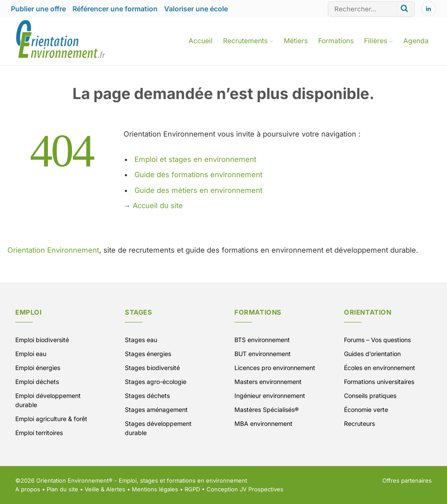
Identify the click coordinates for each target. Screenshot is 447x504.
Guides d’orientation (372, 354)
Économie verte (366, 410)
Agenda (416, 41)
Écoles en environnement (380, 368)
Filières (376, 41)
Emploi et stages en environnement (195, 159)
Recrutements (245, 41)
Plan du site (62, 489)
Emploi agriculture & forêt (51, 419)
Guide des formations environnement (198, 175)
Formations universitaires (379, 382)
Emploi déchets (37, 382)
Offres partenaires (407, 480)
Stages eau (141, 340)
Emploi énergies (38, 368)
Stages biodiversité (152, 368)
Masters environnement (268, 382)
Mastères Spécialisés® (266, 410)
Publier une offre (38, 9)
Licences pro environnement (275, 368)
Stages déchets (147, 396)
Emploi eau (31, 354)
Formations (336, 41)
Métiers (296, 41)
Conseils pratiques (370, 396)
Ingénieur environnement (270, 396)
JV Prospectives (261, 489)
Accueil (201, 41)
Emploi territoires (39, 433)
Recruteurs (359, 423)
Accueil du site (158, 206)
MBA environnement (263, 423)
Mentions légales (155, 489)
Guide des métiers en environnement (198, 190)
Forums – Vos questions (377, 340)
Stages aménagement (156, 410)
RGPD (192, 489)
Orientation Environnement (53, 250)
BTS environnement (262, 340)
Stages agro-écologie (156, 382)
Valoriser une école (196, 9)
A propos (28, 489)
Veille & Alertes (105, 489)
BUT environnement (263, 354)
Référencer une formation (115, 9)
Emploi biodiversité (42, 340)
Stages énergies (148, 354)
